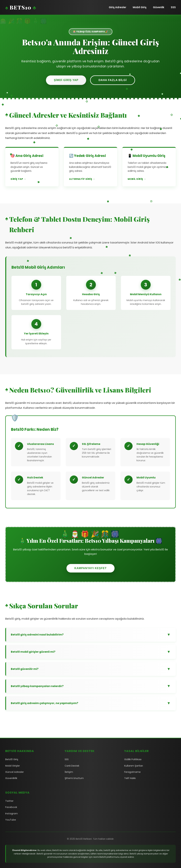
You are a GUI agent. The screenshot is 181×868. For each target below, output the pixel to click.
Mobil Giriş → (137, 179)
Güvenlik (159, 7)
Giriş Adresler (117, 7)
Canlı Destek (72, 766)
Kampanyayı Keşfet (90, 568)
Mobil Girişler (13, 766)
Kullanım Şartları (134, 766)
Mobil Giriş (140, 7)
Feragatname (132, 772)
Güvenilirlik (11, 778)
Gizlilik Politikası (133, 759)
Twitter (9, 801)
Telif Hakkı (130, 778)
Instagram (11, 814)
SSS (173, 7)
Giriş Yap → (18, 179)
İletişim (69, 772)
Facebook (11, 807)
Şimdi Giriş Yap (66, 80)
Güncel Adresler (15, 772)
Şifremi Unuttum (74, 778)
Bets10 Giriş (12, 759)
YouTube (11, 820)
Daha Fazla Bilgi (112, 80)
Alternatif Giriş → (82, 179)
